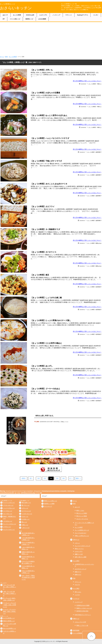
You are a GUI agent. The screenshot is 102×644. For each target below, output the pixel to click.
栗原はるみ (99, 243)
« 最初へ (24, 478)
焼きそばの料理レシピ (10, 628)
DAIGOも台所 (30, 15)
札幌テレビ (76, 619)
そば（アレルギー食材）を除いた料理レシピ (10, 587)
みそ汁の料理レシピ (9, 618)
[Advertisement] (51, 38)
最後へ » (78, 478)
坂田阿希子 (99, 152)
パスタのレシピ (8, 521)
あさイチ (5, 15)
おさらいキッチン (16, 8)
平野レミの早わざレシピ (82, 536)
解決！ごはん (80, 510)
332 (39, 478)
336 (63, 478)
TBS (74, 578)
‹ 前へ (31, 478)
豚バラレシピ (26, 505)
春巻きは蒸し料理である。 (45, 416)
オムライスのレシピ (9, 530)
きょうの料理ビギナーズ (82, 530)
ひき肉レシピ (26, 519)
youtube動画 (42, 19)
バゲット (77, 543)
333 (45, 478)
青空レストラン (79, 549)
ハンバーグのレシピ (9, 508)
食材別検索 (76, 630)
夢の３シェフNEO (82, 513)
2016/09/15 (82, 243)
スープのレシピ (8, 511)
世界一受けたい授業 (81, 557)
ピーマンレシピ (26, 511)
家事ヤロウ (78, 575)
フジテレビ (76, 599)
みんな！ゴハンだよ (82, 519)
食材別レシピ (29, 19)
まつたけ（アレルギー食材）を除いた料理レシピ (10, 612)
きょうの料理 (17, 15)
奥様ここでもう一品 (82, 625)
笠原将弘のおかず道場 (83, 605)
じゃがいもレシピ (27, 514)
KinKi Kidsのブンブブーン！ (83, 615)
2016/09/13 (82, 355)
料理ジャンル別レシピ (51, 501)
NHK (6, 57)
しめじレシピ (26, 528)
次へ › (71, 478)
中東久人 (99, 84)
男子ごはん (78, 592)
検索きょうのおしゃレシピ (84, 608)
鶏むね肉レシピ (26, 503)
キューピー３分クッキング (82, 546)
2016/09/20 (83, 84)
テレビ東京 (76, 588)
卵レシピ (24, 522)
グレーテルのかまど (81, 533)
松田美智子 (99, 287)
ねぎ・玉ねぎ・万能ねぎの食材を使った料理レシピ (28, 577)
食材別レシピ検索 (49, 504)
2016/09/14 (82, 287)
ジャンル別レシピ (15, 19)
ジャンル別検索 (77, 633)
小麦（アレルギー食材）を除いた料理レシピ (10, 594)
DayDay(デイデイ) (82, 15)
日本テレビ (76, 540)
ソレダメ (96, 15)
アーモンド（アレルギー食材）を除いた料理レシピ (10, 605)
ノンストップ (56, 15)
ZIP (4, 19)
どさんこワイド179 (80, 622)
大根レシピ (25, 525)
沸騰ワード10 (79, 554)
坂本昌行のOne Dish (82, 611)
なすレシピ (25, 508)
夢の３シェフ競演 (82, 516)
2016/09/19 (82, 152)
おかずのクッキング (81, 569)
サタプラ (77, 585)
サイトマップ (48, 506)
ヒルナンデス (43, 15)
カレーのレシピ (8, 514)
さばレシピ (25, 516)
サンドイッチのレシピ (10, 524)
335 (57, 478)
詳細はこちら (64, 422)
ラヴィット (69, 15)
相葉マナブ (78, 572)
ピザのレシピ (7, 527)
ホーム (2, 57)
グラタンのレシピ (8, 505)
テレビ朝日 (76, 561)
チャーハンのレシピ (9, 503)
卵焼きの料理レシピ (9, 621)
